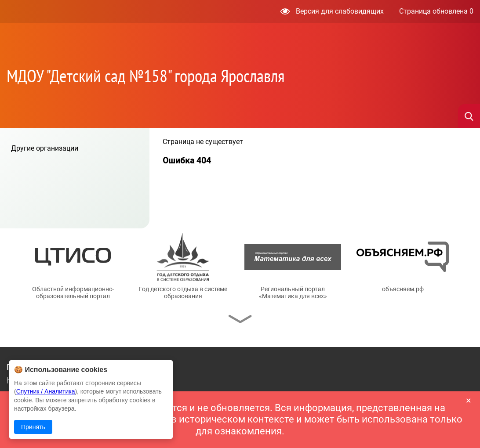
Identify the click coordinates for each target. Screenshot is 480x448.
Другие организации (45, 148)
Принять (33, 427)
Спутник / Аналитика (46, 391)
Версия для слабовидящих (332, 11)
